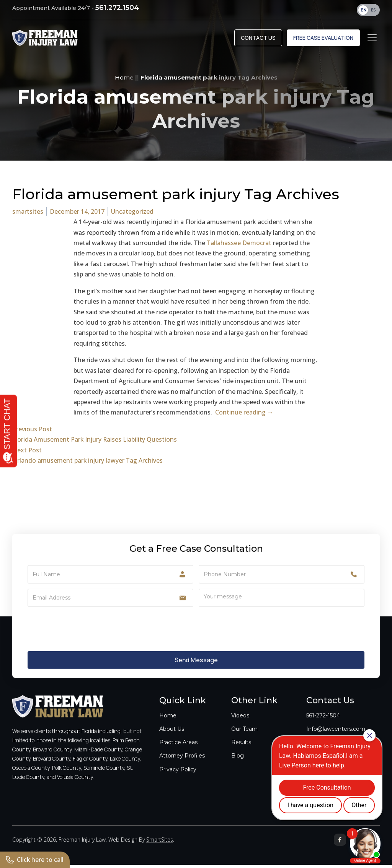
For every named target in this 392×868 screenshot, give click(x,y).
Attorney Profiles (182, 764)
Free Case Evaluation (323, 39)
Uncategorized (132, 215)
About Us (172, 736)
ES (373, 10)
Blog (238, 764)
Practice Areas (178, 750)
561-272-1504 (323, 723)
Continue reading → (244, 416)
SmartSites (160, 848)
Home (124, 80)
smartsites (28, 215)
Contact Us (258, 39)
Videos (240, 723)
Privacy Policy (178, 777)
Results (241, 750)
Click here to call (35, 860)
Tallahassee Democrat (239, 246)
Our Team (244, 736)
